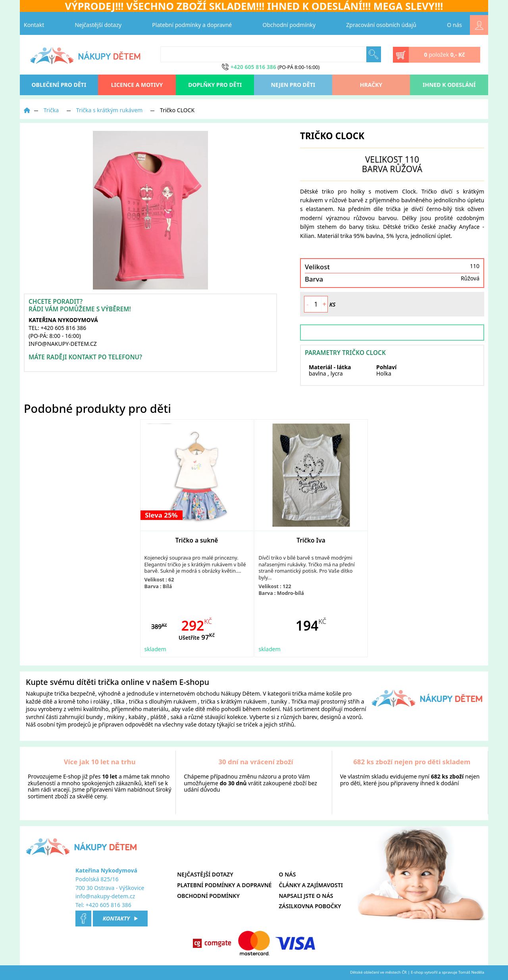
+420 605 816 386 (109, 905)
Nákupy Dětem (241, 693)
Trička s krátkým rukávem (110, 110)
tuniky (279, 701)
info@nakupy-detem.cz (105, 896)
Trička (51, 110)
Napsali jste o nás (306, 896)
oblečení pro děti (59, 85)
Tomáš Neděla (471, 972)
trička (62, 693)
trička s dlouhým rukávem (163, 701)
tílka (119, 701)
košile (334, 693)
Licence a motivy (137, 85)
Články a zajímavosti (311, 885)
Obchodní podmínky (289, 25)
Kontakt (34, 25)
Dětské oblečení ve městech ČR (378, 972)
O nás (454, 25)
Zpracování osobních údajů (381, 25)
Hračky (371, 85)
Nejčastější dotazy (98, 25)
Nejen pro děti (293, 85)
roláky (101, 701)
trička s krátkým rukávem (234, 701)
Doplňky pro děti (215, 85)
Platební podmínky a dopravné (192, 25)
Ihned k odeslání (449, 85)
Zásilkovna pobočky (310, 906)
